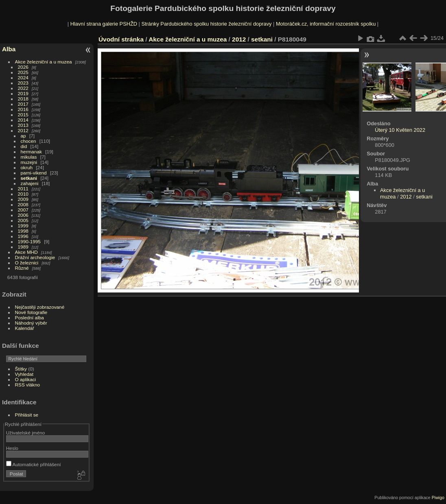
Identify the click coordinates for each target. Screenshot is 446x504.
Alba (9, 49)
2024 (23, 77)
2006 (23, 215)
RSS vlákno (27, 385)
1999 (23, 226)
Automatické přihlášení (34, 464)
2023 (23, 83)
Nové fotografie (31, 312)
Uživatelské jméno (25, 433)
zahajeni (30, 183)
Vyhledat (24, 374)
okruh (27, 167)
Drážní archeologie (35, 257)
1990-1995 (29, 241)
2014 (23, 120)
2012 (23, 130)
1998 (23, 231)
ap (23, 136)
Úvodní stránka (121, 39)
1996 (23, 236)
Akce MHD (26, 252)
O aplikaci (26, 379)
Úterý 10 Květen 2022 (400, 130)
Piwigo (438, 497)
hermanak (31, 152)
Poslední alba (30, 317)
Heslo (12, 448)
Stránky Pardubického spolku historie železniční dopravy (206, 24)
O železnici (27, 263)
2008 (23, 204)
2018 (23, 99)
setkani (29, 178)
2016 (23, 109)
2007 (23, 210)
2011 (23, 189)
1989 (23, 247)
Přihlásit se (27, 415)
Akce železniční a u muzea (44, 62)
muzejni (29, 162)
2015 (23, 115)
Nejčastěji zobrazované (40, 307)
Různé (22, 268)
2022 (23, 88)
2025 (23, 72)
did (24, 146)
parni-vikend (34, 173)
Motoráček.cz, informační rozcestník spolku (326, 24)
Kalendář (25, 328)
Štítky (21, 369)
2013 (23, 125)
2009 (23, 199)
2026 (23, 67)
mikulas (29, 157)
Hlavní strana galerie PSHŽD (104, 24)
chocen (28, 141)
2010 (23, 194)
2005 (23, 220)
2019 (23, 93)
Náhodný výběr (31, 323)
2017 (23, 104)
